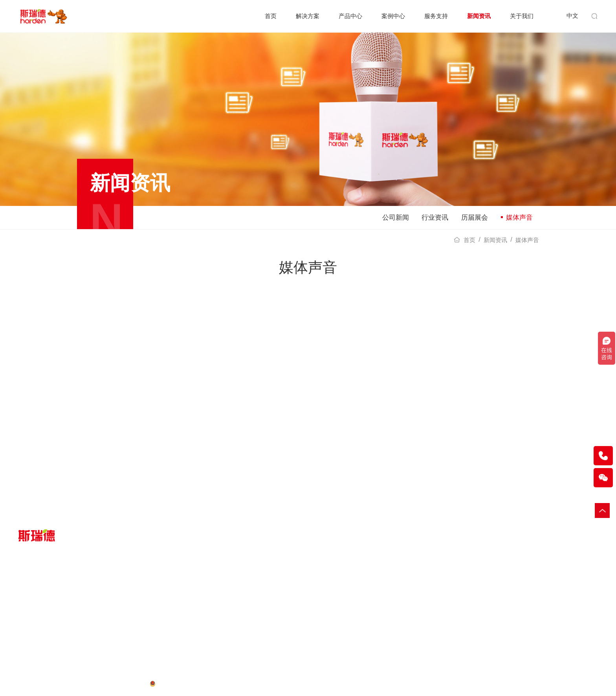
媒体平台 (416, 628)
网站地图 (56, 683)
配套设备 (107, 617)
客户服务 (262, 617)
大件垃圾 (29, 617)
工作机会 (416, 638)
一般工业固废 (35, 607)
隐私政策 (29, 683)
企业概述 (416, 607)
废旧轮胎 (29, 638)
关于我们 (522, 16)
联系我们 (416, 649)
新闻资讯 (479, 16)
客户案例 (184, 607)
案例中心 (393, 16)
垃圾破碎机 (497, 684)
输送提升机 (584, 684)
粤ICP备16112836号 (122, 683)
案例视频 (184, 617)
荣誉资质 (416, 617)
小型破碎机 (555, 684)
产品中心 (350, 16)
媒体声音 (517, 218)
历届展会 (475, 218)
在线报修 (262, 628)
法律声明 (82, 683)
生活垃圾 (29, 628)
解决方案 (308, 16)
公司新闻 (396, 218)
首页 (271, 16)
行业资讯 (435, 218)
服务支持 (436, 16)
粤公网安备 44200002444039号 (197, 683)
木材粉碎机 (526, 684)
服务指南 (262, 607)
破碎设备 (107, 607)
